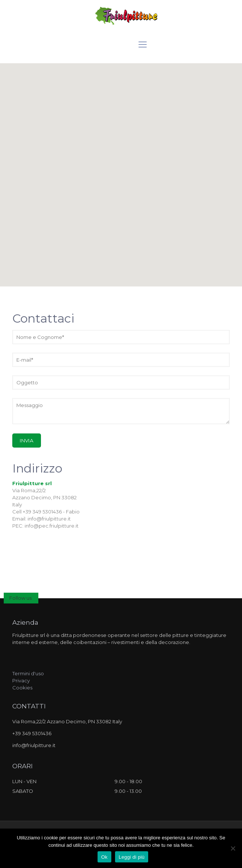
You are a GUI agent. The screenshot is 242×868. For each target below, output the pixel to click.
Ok (104, 857)
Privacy (21, 680)
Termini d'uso (28, 673)
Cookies (22, 688)
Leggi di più (132, 857)
